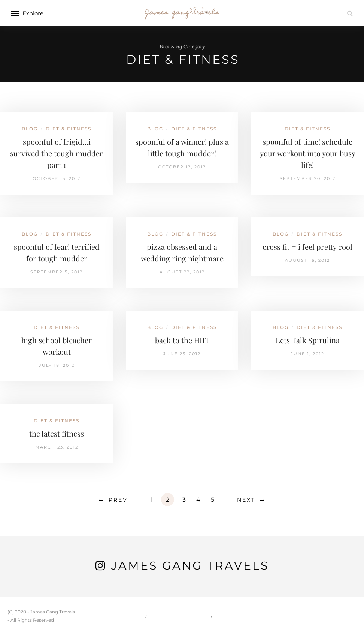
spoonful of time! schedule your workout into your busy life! (308, 153)
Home (131, 616)
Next (246, 500)
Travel (230, 616)
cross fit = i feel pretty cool (307, 247)
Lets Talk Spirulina (308, 340)
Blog (30, 129)
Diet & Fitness (69, 129)
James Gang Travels (190, 566)
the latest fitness (57, 433)
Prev (118, 500)
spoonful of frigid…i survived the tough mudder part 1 (57, 153)
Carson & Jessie (179, 616)
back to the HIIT (182, 340)
